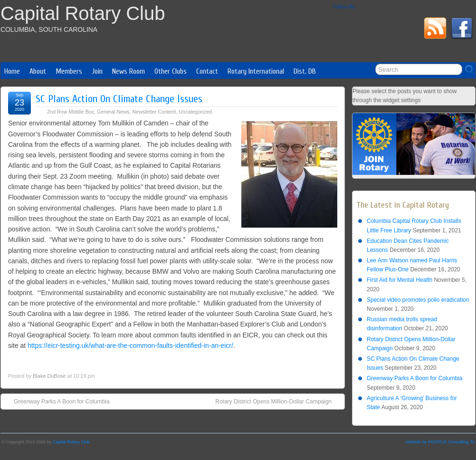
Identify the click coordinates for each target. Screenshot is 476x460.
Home (12, 71)
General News (113, 112)
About (38, 71)
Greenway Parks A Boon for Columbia (57, 401)
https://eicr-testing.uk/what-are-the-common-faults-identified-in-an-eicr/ (130, 345)
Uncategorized (195, 112)
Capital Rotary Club (83, 13)
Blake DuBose (49, 376)
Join (97, 71)
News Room (129, 71)
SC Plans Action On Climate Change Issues (119, 99)
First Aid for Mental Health (400, 280)
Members (69, 71)
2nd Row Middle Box (71, 112)
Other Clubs (171, 71)
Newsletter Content (154, 112)
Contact (207, 71)
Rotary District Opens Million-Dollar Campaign (278, 401)
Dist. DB (305, 71)
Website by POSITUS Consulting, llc (440, 442)
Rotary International (256, 71)
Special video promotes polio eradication (418, 300)
